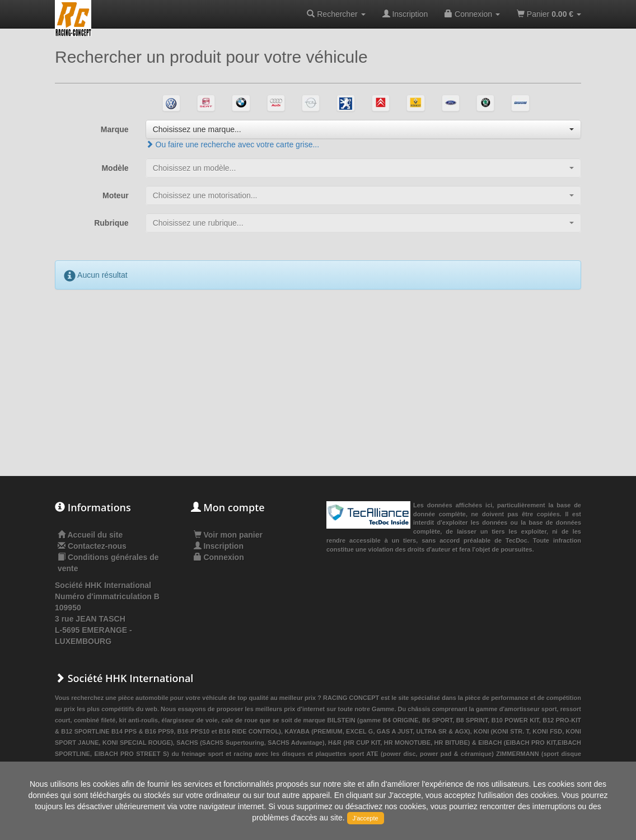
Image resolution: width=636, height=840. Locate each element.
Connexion (472, 14)
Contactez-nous (97, 546)
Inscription (405, 14)
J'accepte (366, 818)
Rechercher (336, 14)
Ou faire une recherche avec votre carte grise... (232, 144)
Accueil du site (95, 535)
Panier (549, 14)
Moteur (116, 195)
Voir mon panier (228, 535)
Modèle (115, 168)
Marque (115, 129)
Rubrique (111, 223)
